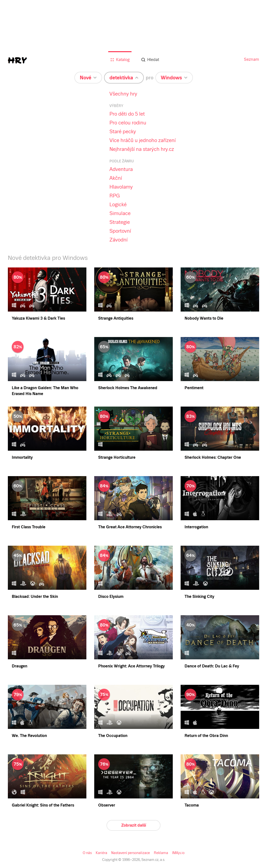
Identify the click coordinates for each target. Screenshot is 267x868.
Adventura (120, 169)
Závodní (118, 240)
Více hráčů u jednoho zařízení (142, 140)
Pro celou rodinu (127, 123)
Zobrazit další (133, 825)
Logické (118, 205)
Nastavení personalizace (131, 853)
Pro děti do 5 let (126, 114)
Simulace (119, 213)
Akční (115, 178)
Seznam (252, 59)
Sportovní (120, 231)
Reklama (160, 853)
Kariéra (102, 853)
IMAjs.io (177, 853)
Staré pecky (122, 132)
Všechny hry (123, 94)
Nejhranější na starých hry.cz (141, 149)
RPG (114, 196)
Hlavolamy (121, 187)
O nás (88, 853)
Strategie (119, 222)
